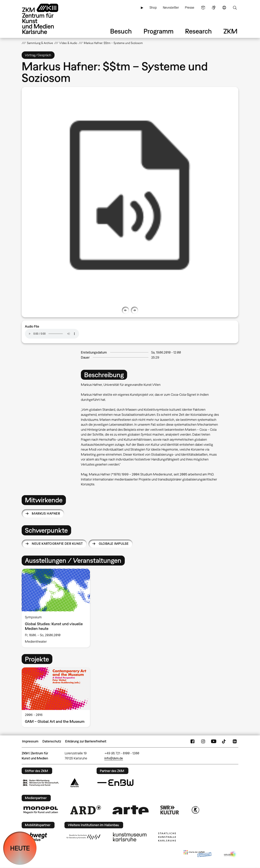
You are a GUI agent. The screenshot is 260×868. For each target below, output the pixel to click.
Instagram (203, 741)
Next (135, 310)
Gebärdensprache (214, 8)
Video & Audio (68, 43)
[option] (130, 195)
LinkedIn (235, 741)
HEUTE (20, 848)
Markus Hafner (46, 513)
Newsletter (171, 7)
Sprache (224, 8)
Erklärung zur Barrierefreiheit (86, 741)
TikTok (224, 741)
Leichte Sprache (203, 8)
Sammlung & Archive (40, 43)
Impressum (30, 741)
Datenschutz (52, 741)
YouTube (214, 741)
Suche (235, 8)
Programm (159, 31)
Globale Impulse (114, 544)
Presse (190, 7)
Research (198, 31)
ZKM (230, 31)
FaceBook (192, 741)
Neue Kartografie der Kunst (57, 544)
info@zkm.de (114, 758)
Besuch (121, 31)
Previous (125, 310)
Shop (153, 7)
